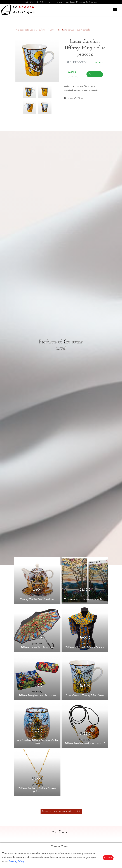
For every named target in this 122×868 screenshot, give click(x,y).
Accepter (108, 858)
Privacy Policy (17, 862)
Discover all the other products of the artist (61, 811)
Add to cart (95, 74)
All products (35, 30)
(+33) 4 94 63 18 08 (41, 2)
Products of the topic (74, 30)
